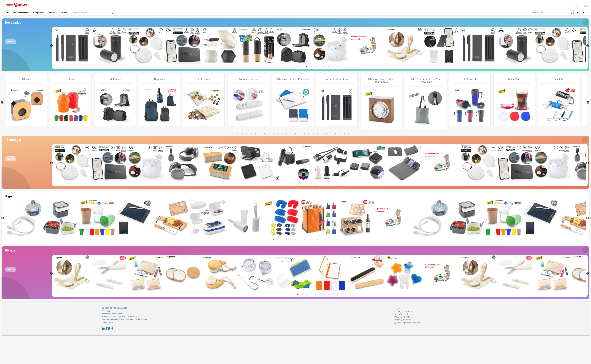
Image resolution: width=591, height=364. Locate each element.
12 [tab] (287, 133)
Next (588, 46)
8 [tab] (329, 67)
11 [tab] (342, 67)
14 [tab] (295, 133)
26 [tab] (349, 133)
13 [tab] (291, 133)
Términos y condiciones (112, 314)
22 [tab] (331, 133)
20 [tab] (322, 133)
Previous (51, 46)
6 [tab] (320, 67)
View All (11, 42)
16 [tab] (304, 133)
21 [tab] (327, 133)
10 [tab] (338, 67)
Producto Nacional (21, 13)
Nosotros (106, 311)
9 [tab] (333, 67)
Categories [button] (39, 13)
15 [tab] (300, 133)
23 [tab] (335, 133)
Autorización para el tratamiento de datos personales (124, 319)
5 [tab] (315, 67)
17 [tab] (309, 133)
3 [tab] (307, 67)
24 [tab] (340, 133)
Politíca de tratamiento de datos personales (120, 317)
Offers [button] (65, 13)
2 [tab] (302, 67)
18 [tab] (313, 133)
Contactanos (107, 322)
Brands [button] (53, 13)
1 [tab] (298, 67)
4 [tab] (311, 67)
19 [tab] (318, 133)
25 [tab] (344, 133)
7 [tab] (324, 67)
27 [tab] (353, 133)
